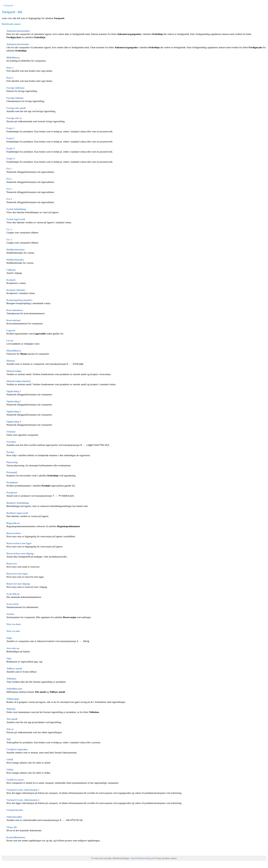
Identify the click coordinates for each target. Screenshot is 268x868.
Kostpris (11, 280)
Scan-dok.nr (13, 593)
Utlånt (10, 769)
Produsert (12, 492)
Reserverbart (14, 532)
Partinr (10, 452)
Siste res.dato (14, 623)
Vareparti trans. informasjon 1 (23, 789)
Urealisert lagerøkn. (17, 748)
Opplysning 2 (14, 401)
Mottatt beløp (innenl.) (19, 381)
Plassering (12, 462)
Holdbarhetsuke (15, 260)
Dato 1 (10, 68)
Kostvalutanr (14, 320)
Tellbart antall (14, 667)
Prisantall (12, 472)
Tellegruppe (13, 698)
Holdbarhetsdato (15, 249)
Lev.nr (10, 340)
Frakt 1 (10, 128)
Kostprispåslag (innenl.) (19, 300)
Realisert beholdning (18, 502)
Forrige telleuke (15, 98)
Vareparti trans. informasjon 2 (23, 799)
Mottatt (11, 361)
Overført (11, 441)
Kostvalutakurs (15, 310)
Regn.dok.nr (13, 522)
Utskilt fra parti (15, 779)
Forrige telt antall (16, 108)
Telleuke (11, 708)
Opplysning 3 (14, 411)
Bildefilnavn (13, 57)
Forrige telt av (14, 118)
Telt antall (12, 718)
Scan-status (13, 603)
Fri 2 (9, 179)
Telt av (10, 728)
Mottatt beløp (14, 371)
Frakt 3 (10, 148)
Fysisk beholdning (16, 209)
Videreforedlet (14, 816)
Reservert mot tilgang (18, 583)
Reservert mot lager (17, 573)
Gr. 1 (9, 229)
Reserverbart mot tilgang (20, 553)
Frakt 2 (10, 138)
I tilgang (11, 270)
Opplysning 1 (14, 391)
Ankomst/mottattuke (18, 44)
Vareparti (8, 5)
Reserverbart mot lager (19, 543)
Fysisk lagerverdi (16, 219)
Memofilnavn (14, 351)
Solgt (9, 637)
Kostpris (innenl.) (16, 290)
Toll (8, 738)
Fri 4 (9, 199)
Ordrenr (11, 431)
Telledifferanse (14, 688)
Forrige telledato (15, 88)
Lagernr (11, 330)
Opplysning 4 (14, 421)
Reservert (12, 563)
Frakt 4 (10, 158)
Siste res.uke (13, 630)
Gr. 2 (9, 239)
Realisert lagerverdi (17, 512)
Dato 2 (10, 78)
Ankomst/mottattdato (18, 31)
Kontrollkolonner (16, 836)
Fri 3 (9, 189)
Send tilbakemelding (141, 857)
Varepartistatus (15, 809)
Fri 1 (9, 169)
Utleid (10, 758)
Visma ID (12, 826)
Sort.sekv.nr (13, 647)
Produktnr (12, 482)
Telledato (11, 678)
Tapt (9, 657)
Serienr (10, 613)
